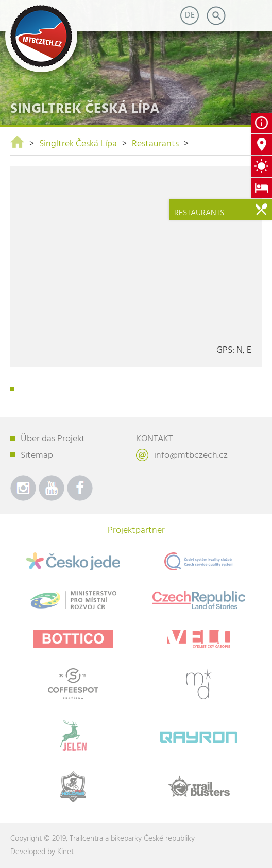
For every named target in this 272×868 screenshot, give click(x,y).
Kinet (65, 852)
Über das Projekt (53, 439)
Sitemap (37, 455)
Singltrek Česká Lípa (78, 144)
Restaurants (155, 144)
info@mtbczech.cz (191, 455)
